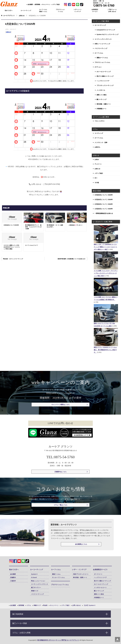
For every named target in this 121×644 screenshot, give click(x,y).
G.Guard (34, 577)
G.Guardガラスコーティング (106, 30)
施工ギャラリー (36, 587)
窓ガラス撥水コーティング (105, 76)
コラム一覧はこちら (61, 505)
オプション (98, 67)
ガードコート (98, 574)
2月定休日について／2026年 (104, 204)
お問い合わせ (76, 605)
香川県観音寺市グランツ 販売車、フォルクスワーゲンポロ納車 (33, 227)
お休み (97, 159)
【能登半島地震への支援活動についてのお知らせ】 (71, 259)
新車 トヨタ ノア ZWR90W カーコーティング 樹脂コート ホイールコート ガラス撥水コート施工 (105, 247)
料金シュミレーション (38, 581)
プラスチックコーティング (105, 85)
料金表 (45, 605)
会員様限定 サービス (95, 10)
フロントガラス (100, 121)
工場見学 (13, 581)
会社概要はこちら (81, 544)
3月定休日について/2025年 (11, 225)
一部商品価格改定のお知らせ (104, 213)
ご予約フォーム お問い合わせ (112, 10)
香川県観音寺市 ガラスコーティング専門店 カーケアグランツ (58, 640)
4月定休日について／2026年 (104, 195)
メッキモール (101, 90)
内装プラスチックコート (81, 574)
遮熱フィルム (56, 574)
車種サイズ (35, 591)
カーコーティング (26, 10)
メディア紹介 (56, 4)
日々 (96, 178)
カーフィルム (99, 53)
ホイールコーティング (104, 72)
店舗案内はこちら (60, 472)
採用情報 (37, 4)
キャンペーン (46, 4)
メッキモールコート (100, 587)
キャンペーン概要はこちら (60, 404)
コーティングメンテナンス (103, 39)
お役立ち (97, 147)
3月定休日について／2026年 (104, 200)
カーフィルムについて (31, 245)
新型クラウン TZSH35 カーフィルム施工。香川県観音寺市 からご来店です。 (105, 350)
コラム (29, 605)
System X (34, 574)
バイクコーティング (101, 48)
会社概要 (30, 4)
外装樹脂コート (102, 109)
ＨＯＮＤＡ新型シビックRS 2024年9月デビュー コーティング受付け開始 (12, 247)
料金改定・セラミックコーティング (13, 259)
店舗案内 (13, 577)
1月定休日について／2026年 (104, 209)
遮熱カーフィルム (102, 58)
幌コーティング (102, 99)
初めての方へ (9, 10)
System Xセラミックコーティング (108, 34)
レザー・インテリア (79, 570)
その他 (97, 183)
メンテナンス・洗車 (101, 142)
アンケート (98, 164)
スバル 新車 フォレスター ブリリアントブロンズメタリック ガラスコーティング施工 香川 (106, 273)
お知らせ (8, 32)
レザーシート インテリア (78, 10)
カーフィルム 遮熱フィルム (43, 10)
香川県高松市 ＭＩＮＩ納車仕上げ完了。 (55, 226)
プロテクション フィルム (60, 10)
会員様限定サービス (100, 570)
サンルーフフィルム (58, 577)
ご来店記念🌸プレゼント (75, 225)
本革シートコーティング (102, 44)
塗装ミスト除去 (102, 95)
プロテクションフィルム (102, 62)
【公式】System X (89, 605)
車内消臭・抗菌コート (104, 104)
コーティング (99, 133)
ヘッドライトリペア (103, 81)
